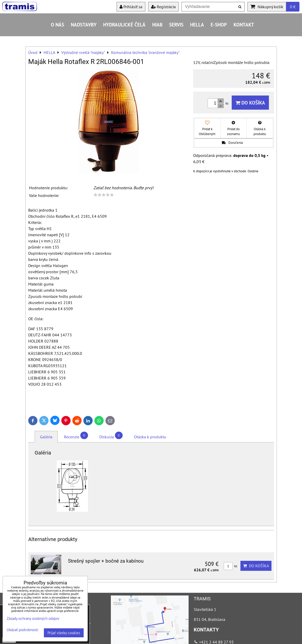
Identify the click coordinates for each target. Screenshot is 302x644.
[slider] (104, 195)
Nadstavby (84, 25)
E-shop (219, 25)
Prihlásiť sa (131, 7)
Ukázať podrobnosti (22, 630)
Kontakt (244, 25)
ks (230, 566)
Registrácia (163, 7)
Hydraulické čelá (124, 25)
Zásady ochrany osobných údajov (33, 618)
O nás (57, 25)
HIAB (157, 25)
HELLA (197, 25)
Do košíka (250, 103)
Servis (176, 25)
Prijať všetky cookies (64, 633)
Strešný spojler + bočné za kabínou (106, 561)
